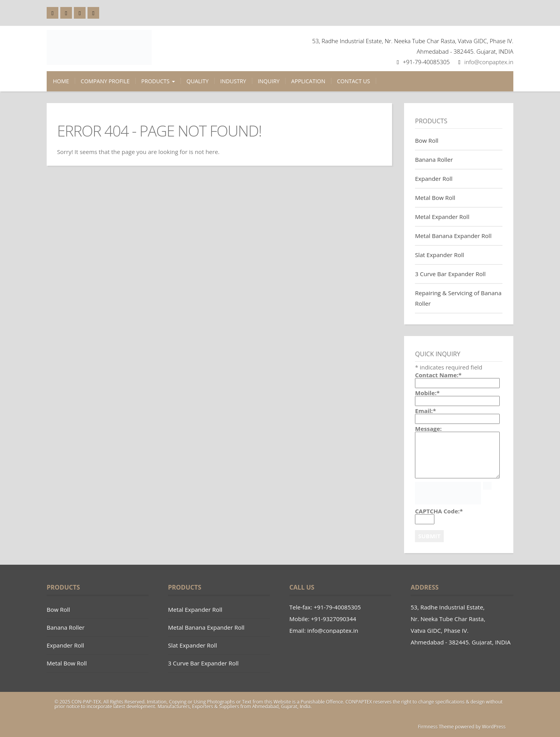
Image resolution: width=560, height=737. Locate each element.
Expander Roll (434, 179)
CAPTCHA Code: (439, 511)
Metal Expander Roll (442, 217)
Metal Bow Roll (435, 198)
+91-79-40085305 (337, 607)
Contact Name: (438, 375)
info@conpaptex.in (489, 62)
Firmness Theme (436, 727)
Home (61, 81)
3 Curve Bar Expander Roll (450, 274)
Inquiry (269, 81)
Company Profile (105, 81)
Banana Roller (434, 159)
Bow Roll (427, 140)
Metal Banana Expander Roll (453, 236)
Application (308, 81)
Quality (198, 81)
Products (158, 81)
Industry (233, 81)
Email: (425, 411)
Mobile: (427, 393)
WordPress (494, 727)
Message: (428, 429)
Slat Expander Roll (439, 255)
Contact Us (354, 81)
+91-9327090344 (334, 619)
